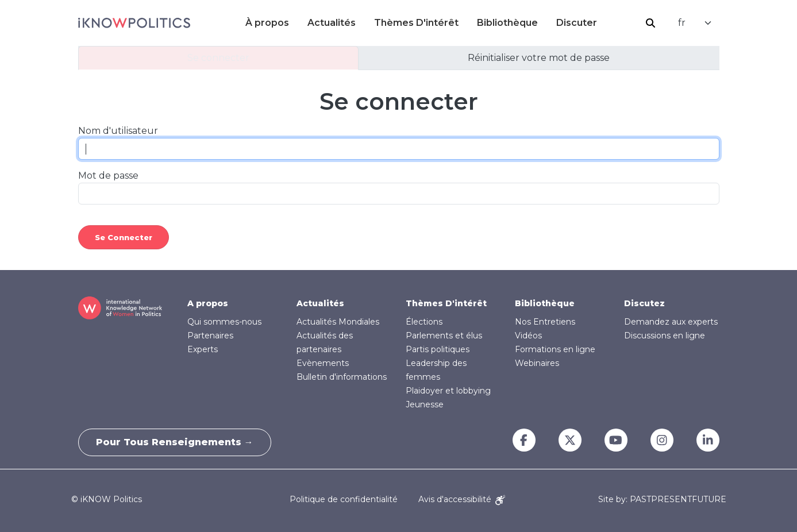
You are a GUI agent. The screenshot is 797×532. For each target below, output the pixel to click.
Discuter (577, 23)
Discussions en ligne (665, 336)
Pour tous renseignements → (175, 442)
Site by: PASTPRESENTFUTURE (662, 500)
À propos (267, 23)
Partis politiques (438, 349)
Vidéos (528, 336)
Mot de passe (108, 176)
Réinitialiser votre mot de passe (539, 58)
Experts (203, 349)
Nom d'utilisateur (118, 131)
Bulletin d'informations (342, 377)
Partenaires (210, 336)
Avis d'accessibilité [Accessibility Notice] (462, 499)
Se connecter (218, 58)
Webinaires (537, 363)
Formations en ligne (555, 349)
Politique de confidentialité (344, 499)
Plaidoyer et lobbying (448, 391)
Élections (424, 322)
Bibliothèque (507, 23)
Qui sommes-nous (224, 322)
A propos (208, 303)
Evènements (323, 363)
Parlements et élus (444, 336)
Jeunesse (425, 404)
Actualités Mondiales (338, 322)
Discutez (644, 303)
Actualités (332, 23)
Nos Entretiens (545, 322)
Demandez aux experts (671, 322)
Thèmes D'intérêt (416, 23)
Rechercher (650, 23)
